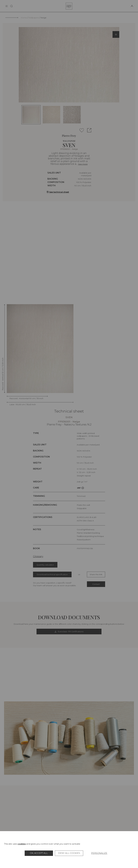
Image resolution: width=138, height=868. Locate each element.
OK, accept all (39, 853)
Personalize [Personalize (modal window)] (99, 853)
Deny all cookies (69, 853)
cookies (22, 844)
